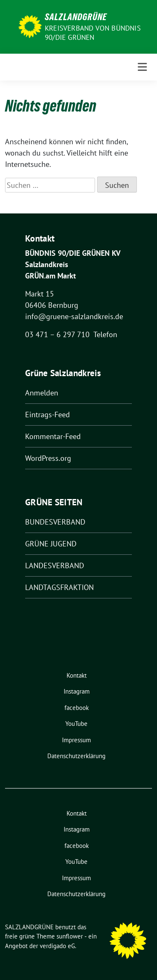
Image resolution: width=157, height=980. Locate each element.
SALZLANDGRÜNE (76, 17)
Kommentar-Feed (53, 436)
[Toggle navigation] (142, 67)
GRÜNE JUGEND (51, 544)
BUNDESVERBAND (55, 522)
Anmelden (42, 393)
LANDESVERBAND (55, 565)
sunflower (70, 936)
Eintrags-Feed (48, 415)
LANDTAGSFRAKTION (59, 587)
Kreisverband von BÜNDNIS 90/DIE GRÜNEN (93, 33)
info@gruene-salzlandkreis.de (74, 316)
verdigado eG (57, 946)
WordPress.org (48, 458)
